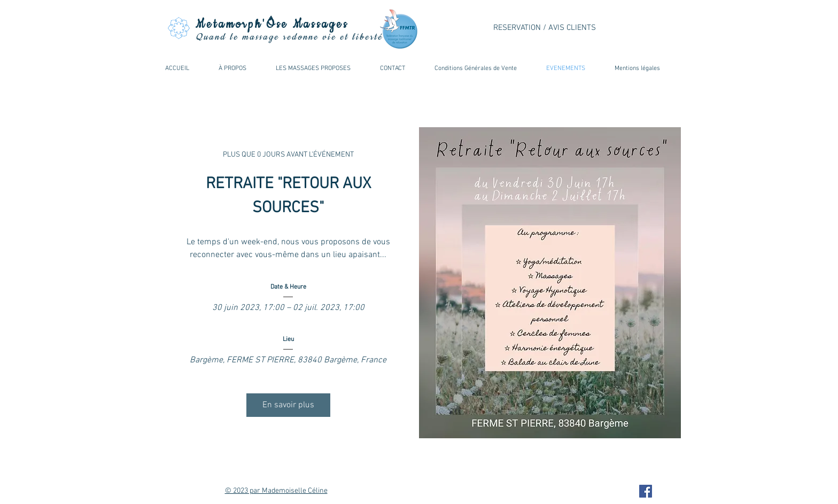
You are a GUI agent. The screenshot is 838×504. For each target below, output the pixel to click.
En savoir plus (288, 405)
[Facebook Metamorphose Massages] (646, 491)
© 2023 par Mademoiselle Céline (276, 491)
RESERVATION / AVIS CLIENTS (545, 28)
